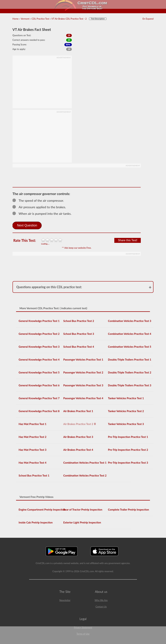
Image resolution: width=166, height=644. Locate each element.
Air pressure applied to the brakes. (41, 207)
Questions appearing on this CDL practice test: (49, 287)
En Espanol (148, 19)
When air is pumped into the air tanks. (43, 214)
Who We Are (101, 600)
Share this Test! (128, 240)
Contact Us (101, 607)
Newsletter (65, 600)
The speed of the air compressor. (40, 200)
